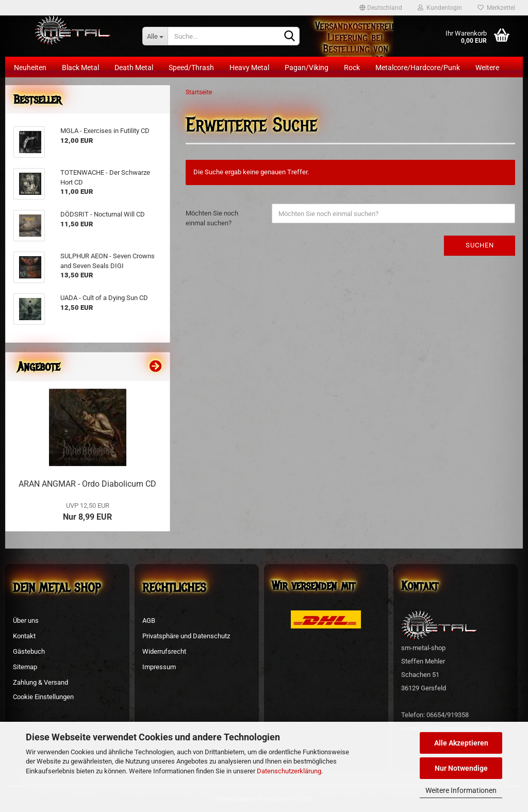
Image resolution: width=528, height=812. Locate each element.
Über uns (26, 620)
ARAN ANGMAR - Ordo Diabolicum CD (87, 484)
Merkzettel (496, 8)
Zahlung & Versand (40, 682)
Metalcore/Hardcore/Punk (418, 68)
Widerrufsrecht (164, 651)
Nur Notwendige (461, 768)
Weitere (487, 68)
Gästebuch (29, 651)
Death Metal (134, 68)
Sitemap (25, 667)
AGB (149, 620)
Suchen (480, 245)
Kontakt (24, 636)
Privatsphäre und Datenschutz (186, 636)
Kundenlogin (440, 8)
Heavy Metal (249, 68)
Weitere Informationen (461, 790)
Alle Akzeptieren (461, 743)
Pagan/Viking (307, 68)
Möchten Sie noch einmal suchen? (212, 218)
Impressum (159, 667)
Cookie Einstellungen (43, 697)
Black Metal (80, 68)
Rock (352, 68)
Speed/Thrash (191, 68)
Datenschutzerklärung (289, 771)
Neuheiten (30, 68)
